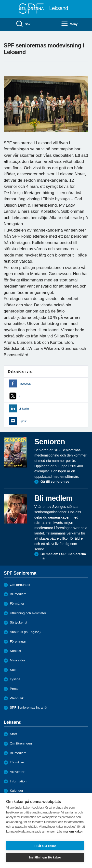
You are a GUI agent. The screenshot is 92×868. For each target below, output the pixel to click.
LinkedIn (24, 409)
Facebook (25, 384)
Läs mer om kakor (70, 831)
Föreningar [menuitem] (18, 641)
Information (18, 781)
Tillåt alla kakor (45, 846)
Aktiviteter (17, 772)
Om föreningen (21, 743)
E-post (23, 421)
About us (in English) (25, 632)
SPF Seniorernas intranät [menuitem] (29, 707)
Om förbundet (20, 585)
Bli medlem (18, 594)
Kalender (16, 791)
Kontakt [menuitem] (15, 651)
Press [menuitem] (14, 689)
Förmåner (17, 604)
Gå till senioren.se (55, 482)
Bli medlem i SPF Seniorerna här (63, 556)
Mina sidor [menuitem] (18, 660)
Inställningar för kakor (45, 857)
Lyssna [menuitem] (15, 679)
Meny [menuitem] (69, 24)
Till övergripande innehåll (0, 0)
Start (13, 734)
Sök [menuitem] (23, 24)
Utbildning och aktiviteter (28, 613)
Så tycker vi (18, 622)
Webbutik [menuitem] (17, 698)
